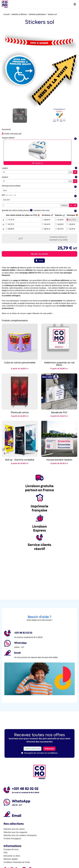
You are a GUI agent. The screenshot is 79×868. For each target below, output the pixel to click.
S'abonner (49, 749)
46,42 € (46, 220)
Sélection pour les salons (14, 829)
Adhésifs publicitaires (37, 14)
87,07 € (10, 224)
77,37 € (10, 220)
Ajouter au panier (40, 254)
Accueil (6, 14)
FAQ (5, 853)
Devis (39, 261)
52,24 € (46, 224)
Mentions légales (11, 859)
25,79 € (71, 220)
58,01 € (46, 229)
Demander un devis (12, 856)
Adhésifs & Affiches (19, 14)
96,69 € (10, 229)
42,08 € (59, 224)
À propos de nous (11, 849)
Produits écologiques (12, 839)
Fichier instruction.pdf (12, 134)
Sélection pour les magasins (15, 832)
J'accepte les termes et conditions (39, 753)
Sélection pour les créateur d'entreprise (20, 835)
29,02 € (71, 224)
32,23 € (71, 229)
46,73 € (59, 229)
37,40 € (59, 220)
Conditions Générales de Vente (17, 862)
